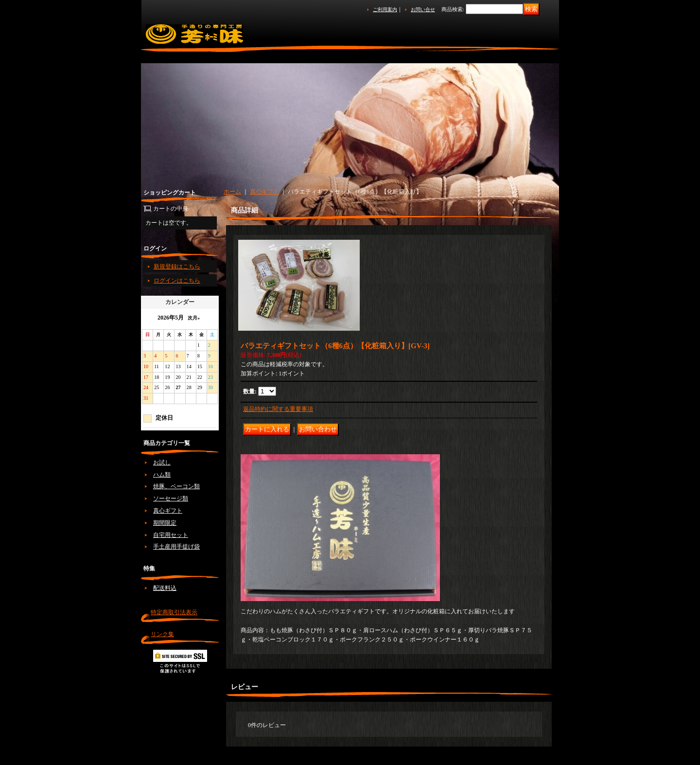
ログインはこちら (177, 281)
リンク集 (162, 634)
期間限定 (165, 523)
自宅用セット (171, 535)
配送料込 (165, 588)
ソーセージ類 (171, 498)
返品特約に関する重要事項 (278, 409)
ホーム (232, 192)
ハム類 (162, 475)
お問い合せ (423, 9)
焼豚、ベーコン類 (176, 486)
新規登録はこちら (177, 267)
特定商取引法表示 (174, 612)
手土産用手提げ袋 (176, 547)
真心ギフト (168, 511)
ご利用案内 (385, 9)
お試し (162, 463)
